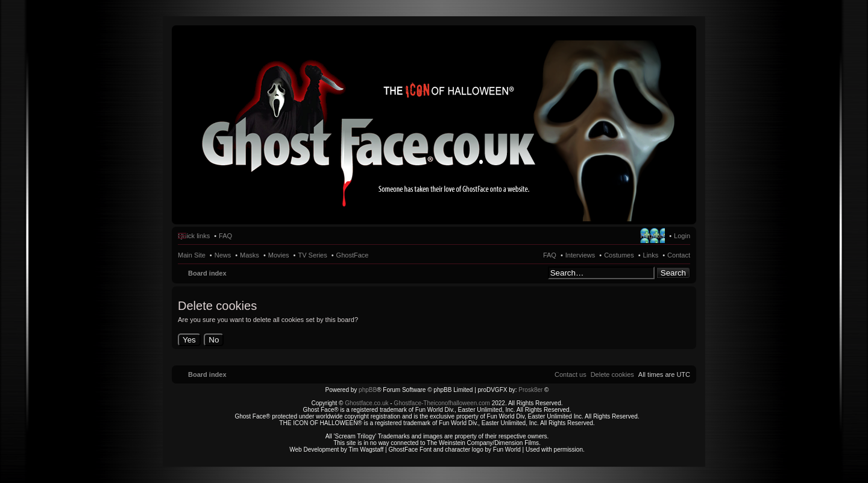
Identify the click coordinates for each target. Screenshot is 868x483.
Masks (250, 255)
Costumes (619, 255)
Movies (279, 255)
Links (651, 255)
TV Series (312, 255)
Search (673, 273)
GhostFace (353, 255)
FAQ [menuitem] (225, 236)
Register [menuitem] (653, 236)
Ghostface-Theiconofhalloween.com (442, 403)
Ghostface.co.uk (367, 403)
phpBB (368, 390)
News (223, 255)
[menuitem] (612, 374)
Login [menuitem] (682, 236)
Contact (679, 255)
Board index (207, 273)
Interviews (580, 255)
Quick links (194, 236)
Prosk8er (530, 390)
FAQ (550, 255)
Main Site (192, 255)
